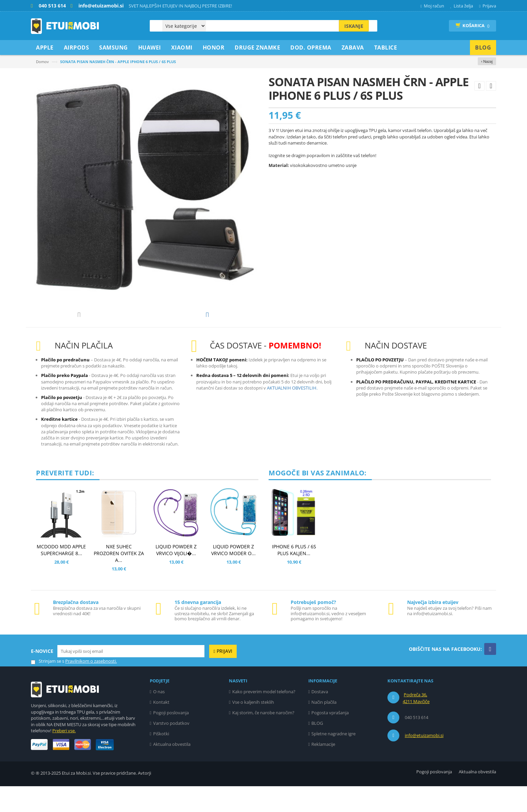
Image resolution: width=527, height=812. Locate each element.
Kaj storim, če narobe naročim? (263, 738)
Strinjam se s (48, 687)
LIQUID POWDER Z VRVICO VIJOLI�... (176, 576)
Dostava (320, 717)
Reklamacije (323, 770)
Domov (42, 62)
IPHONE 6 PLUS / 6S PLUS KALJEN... (294, 576)
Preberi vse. (64, 756)
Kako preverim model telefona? (264, 717)
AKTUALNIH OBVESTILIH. (292, 414)
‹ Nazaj (487, 61)
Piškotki (161, 759)
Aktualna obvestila (172, 770)
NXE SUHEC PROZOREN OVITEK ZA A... (119, 579)
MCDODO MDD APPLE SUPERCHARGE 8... (61, 576)
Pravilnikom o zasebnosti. (91, 687)
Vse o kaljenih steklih (253, 728)
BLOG (317, 749)
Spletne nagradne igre (333, 759)
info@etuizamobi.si (424, 761)
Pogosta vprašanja (330, 738)
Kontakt (161, 728)
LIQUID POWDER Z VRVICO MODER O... (233, 576)
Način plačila (324, 728)
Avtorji (144, 799)
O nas (159, 717)
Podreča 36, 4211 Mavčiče (416, 724)
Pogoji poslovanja (171, 738)
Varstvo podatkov (171, 749)
